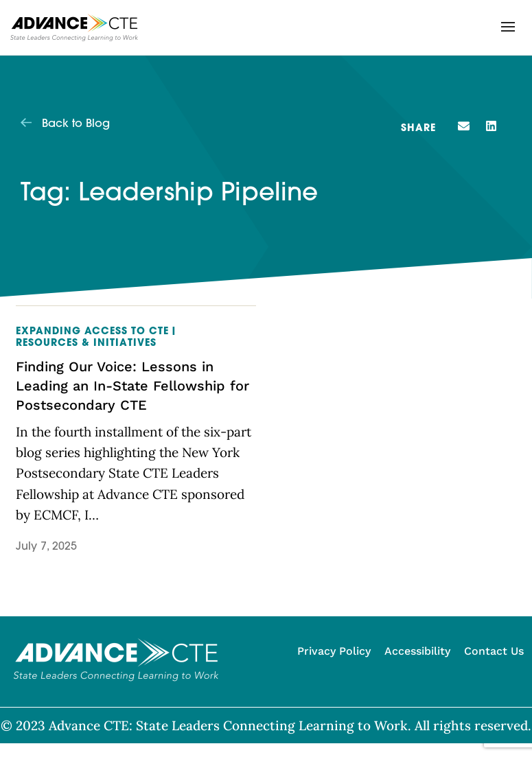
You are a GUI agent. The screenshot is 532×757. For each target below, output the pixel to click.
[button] (508, 27)
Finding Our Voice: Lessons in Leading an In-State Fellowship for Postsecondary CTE (132, 386)
